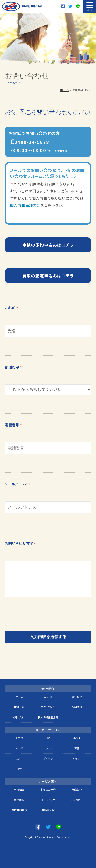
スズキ (19, 758)
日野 (19, 769)
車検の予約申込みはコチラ (48, 245)
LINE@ (78, 6)
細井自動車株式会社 (22, 6)
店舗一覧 (19, 707)
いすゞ (77, 758)
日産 (48, 738)
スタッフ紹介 (48, 707)
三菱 (77, 748)
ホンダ (77, 738)
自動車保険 (48, 810)
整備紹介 (77, 789)
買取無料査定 (19, 810)
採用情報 (77, 707)
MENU (90, 6)
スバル (48, 748)
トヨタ (19, 738)
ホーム (65, 90)
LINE (58, 827)
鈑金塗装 (19, 800)
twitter (70, 6)
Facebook (63, 6)
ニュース (48, 697)
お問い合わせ (19, 717)
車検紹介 (19, 789)
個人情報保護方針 (25, 205)
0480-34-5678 (32, 142)
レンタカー (77, 800)
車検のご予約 (48, 789)
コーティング (48, 800)
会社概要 (77, 697)
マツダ (19, 748)
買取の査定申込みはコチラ (48, 276)
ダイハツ (48, 758)
